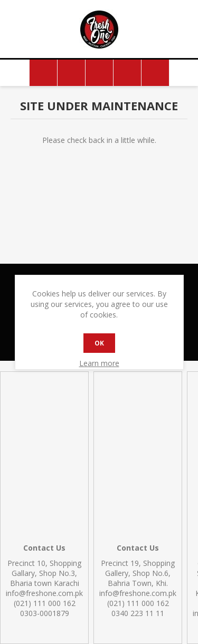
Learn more (99, 363)
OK (99, 343)
